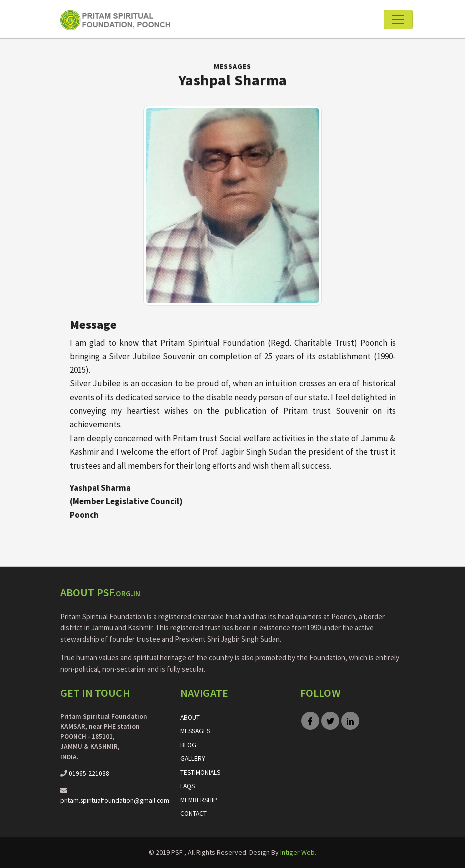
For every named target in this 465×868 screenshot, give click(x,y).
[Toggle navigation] (398, 19)
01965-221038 (89, 774)
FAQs (187, 786)
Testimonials (200, 773)
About (190, 718)
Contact (193, 814)
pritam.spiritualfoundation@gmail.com (115, 801)
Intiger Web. (298, 852)
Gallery (193, 759)
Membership (199, 800)
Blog (188, 745)
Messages (232, 66)
